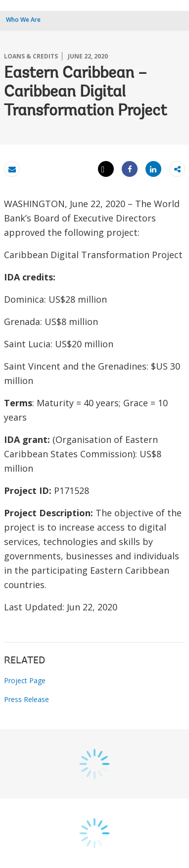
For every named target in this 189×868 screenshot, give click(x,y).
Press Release (26, 699)
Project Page (25, 680)
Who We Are (23, 20)
